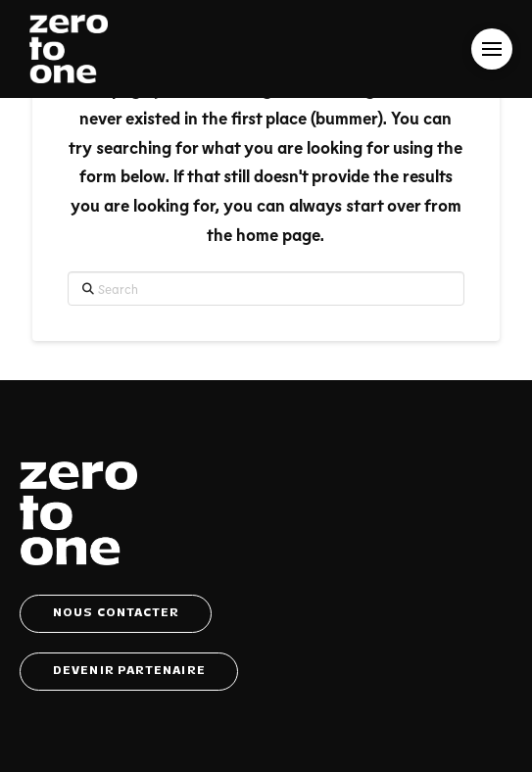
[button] (492, 49)
